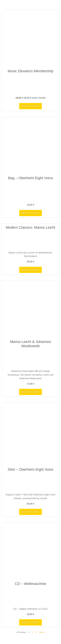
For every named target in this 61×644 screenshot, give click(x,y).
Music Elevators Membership (30, 71)
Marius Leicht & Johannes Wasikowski (31, 344)
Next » (42, 632)
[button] (31, 106)
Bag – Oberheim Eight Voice (30, 178)
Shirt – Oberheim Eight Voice (30, 469)
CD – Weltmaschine (30, 584)
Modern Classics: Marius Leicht (31, 227)
